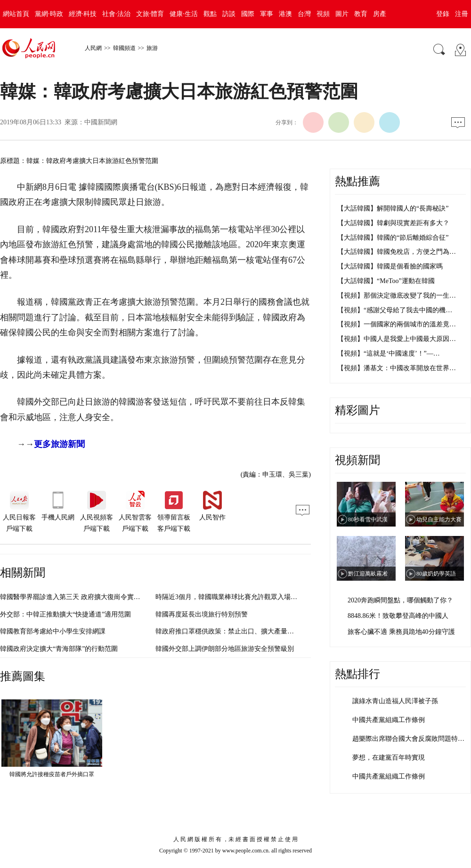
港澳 (285, 14)
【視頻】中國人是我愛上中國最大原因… (397, 339)
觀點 (210, 14)
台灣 (304, 14)
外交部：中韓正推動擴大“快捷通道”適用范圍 (65, 614)
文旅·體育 (150, 14)
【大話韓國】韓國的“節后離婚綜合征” (393, 238)
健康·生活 (184, 14)
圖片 (342, 14)
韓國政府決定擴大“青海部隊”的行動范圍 (59, 649)
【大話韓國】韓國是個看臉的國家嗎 (390, 266)
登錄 (443, 14)
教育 (361, 14)
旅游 (152, 48)
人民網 (93, 48)
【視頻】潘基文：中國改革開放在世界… (397, 368)
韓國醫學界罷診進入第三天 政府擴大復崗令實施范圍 (77, 597)
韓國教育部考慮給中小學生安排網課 (53, 631)
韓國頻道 (124, 48)
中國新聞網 (101, 122)
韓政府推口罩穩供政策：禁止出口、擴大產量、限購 (231, 631)
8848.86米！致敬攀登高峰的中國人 (398, 616)
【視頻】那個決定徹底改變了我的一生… (397, 296)
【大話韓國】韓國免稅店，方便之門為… (397, 252)
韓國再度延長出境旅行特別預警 (202, 614)
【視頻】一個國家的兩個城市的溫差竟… (397, 324)
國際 (248, 14)
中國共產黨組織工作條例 (389, 720)
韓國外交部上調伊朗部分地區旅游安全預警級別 (225, 649)
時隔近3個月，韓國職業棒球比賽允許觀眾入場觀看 (230, 597)
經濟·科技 (83, 14)
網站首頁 (16, 14)
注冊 (462, 14)
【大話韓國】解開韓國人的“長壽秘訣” (393, 208)
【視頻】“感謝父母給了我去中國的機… (395, 310)
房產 (380, 14)
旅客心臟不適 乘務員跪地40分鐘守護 (401, 632)
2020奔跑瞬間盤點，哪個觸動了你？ (400, 600)
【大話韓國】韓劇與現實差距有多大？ (393, 223)
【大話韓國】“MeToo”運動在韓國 (386, 281)
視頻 (323, 14)
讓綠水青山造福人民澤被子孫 (395, 701)
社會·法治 (116, 14)
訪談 (229, 14)
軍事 (267, 14)
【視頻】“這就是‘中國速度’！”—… (389, 353)
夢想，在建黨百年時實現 (389, 758)
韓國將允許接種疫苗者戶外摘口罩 (52, 774)
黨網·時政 (49, 14)
